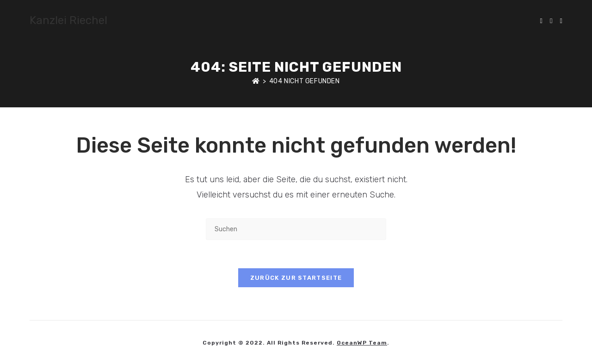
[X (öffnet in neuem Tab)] (541, 21)
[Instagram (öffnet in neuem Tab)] (561, 21)
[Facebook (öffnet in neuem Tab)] (551, 21)
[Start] (256, 81)
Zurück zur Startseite (296, 278)
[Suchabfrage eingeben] (296, 229)
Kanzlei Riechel (68, 20)
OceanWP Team (362, 343)
